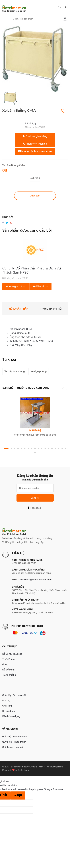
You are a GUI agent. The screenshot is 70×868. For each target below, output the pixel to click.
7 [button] (28, 449)
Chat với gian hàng (35, 136)
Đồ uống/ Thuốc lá (12, 654)
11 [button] (42, 449)
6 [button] (25, 449)
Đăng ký (35, 498)
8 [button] (32, 449)
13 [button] (49, 449)
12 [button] (45, 449)
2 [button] (11, 449)
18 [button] (66, 449)
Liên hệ (39, 286)
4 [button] (18, 449)
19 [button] (35, 453)
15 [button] (55, 449)
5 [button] (21, 449)
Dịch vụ (6, 701)
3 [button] (15, 449)
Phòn (35, 144)
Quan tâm (35, 196)
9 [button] (35, 449)
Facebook (34, 508)
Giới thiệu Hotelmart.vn (15, 737)
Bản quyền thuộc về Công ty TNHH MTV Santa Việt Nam (37, 767)
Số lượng (35, 178)
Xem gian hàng (16, 287)
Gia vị (5, 664)
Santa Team (23, 770)
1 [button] (6, 449)
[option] (35, 59)
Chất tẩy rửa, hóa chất (14, 695)
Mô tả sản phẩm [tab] (19, 309)
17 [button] (62, 449)
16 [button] (59, 449)
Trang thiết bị (9, 675)
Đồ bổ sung (8, 670)
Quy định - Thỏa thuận (14, 742)
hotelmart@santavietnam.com (36, 580)
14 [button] (52, 449)
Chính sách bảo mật (13, 747)
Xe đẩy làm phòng (15, 371)
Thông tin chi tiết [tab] (51, 309)
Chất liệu (7, 706)
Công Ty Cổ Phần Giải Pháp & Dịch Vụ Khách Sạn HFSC (32, 270)
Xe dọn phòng (39, 371)
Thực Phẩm (8, 659)
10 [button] (38, 449)
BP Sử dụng (31, 124)
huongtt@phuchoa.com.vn (35, 151)
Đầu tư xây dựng (11, 716)
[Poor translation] (18, 795)
